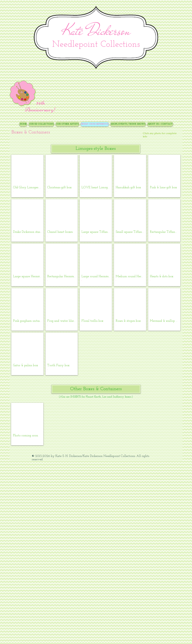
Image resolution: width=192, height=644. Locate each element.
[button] (96, 149)
